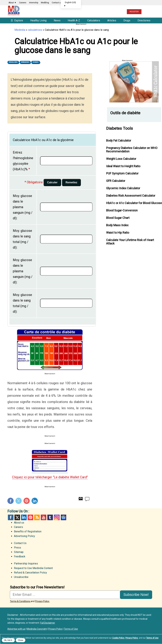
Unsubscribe (21, 577)
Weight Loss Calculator (121, 159)
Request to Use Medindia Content (33, 568)
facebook (11, 517)
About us (19, 523)
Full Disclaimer (48, 623)
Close (21, 640)
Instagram (57, 517)
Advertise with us (16, 629)
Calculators (94, 20)
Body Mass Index (117, 225)
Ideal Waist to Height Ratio (123, 166)
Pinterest (27, 501)
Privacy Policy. (42, 601)
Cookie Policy (118, 638)
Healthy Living (38, 20)
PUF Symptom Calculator (122, 173)
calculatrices (35, 30)
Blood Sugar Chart (118, 218)
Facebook (11, 501)
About (12, 3)
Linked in (24, 517)
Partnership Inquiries (26, 564)
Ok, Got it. (8, 640)
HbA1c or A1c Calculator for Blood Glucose (134, 203)
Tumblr (50, 517)
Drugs (127, 20)
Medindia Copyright (37, 629)
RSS (37, 517)
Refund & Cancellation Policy (30, 573)
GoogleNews (63, 517)
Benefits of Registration (28, 531)
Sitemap (19, 552)
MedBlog (45, 3)
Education (16, 25)
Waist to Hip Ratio (118, 233)
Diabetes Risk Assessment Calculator (131, 196)
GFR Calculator (116, 181)
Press (17, 548)
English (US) (70, 4)
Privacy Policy (55, 629)
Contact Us (20, 543)
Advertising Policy (24, 536)
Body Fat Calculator (119, 140)
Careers (23, 3)
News (57, 20)
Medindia (20, 30)
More (32, 25)
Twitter (19, 501)
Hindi (36, 62)
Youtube (44, 517)
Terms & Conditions (20, 601)
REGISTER (134, 12)
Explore (17, 20)
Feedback (20, 556)
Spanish (25, 62)
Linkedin (35, 501)
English (13, 62)
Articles (112, 20)
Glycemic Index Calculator (123, 188)
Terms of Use (71, 629)
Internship (34, 3)
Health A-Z (74, 20)
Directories (144, 20)
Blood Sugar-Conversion (122, 210)
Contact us (57, 3)
